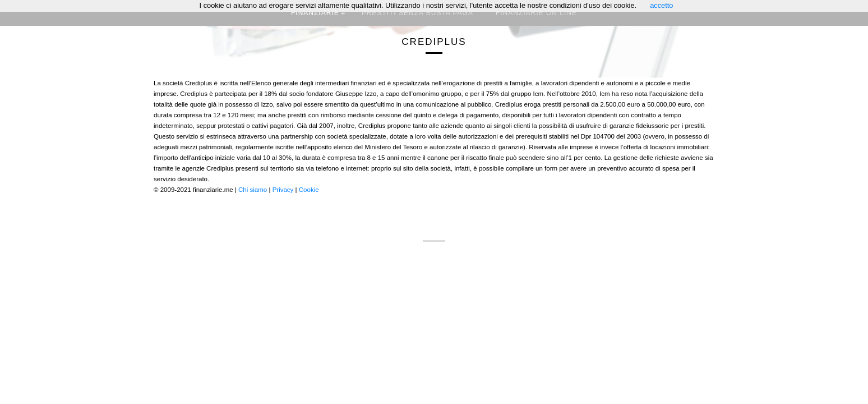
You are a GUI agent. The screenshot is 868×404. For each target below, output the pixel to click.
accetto (661, 5)
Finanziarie (315, 13)
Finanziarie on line (536, 13)
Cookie (309, 190)
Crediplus (434, 42)
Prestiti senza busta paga (417, 13)
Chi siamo (253, 190)
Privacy (283, 190)
